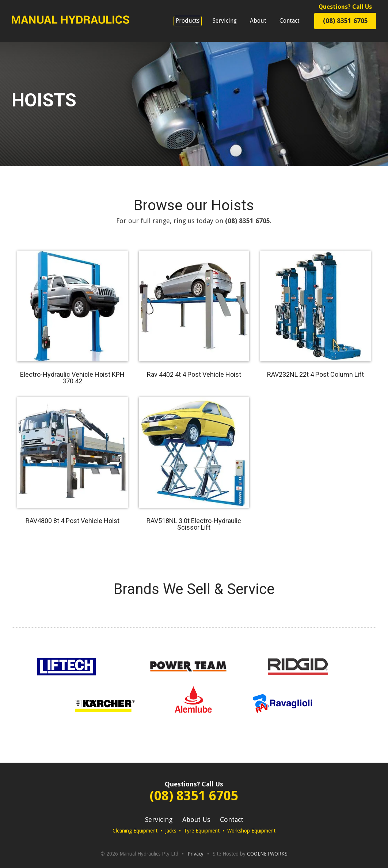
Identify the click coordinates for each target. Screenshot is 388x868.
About (258, 21)
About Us (196, 820)
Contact (290, 21)
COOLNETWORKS (267, 854)
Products (188, 21)
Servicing (225, 21)
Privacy (195, 854)
